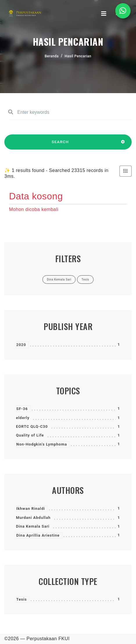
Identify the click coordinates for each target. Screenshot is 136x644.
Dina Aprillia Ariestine (38, 535)
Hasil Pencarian (78, 56)
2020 (21, 345)
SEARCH (60, 145)
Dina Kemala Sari (33, 526)
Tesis (22, 599)
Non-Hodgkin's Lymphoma (42, 444)
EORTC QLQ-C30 (32, 426)
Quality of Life (30, 435)
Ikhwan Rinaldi (31, 509)
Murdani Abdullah (33, 518)
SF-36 (22, 409)
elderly (23, 418)
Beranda (52, 56)
